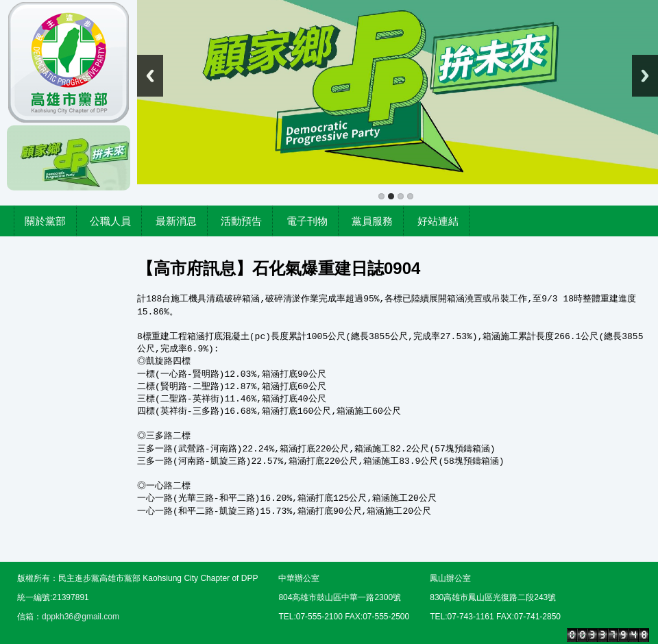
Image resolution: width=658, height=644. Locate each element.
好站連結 (438, 221)
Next (645, 76)
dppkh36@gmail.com (81, 617)
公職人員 (110, 221)
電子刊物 (307, 221)
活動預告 (241, 221)
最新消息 (176, 221)
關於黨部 (45, 221)
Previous (150, 76)
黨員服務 (372, 221)
